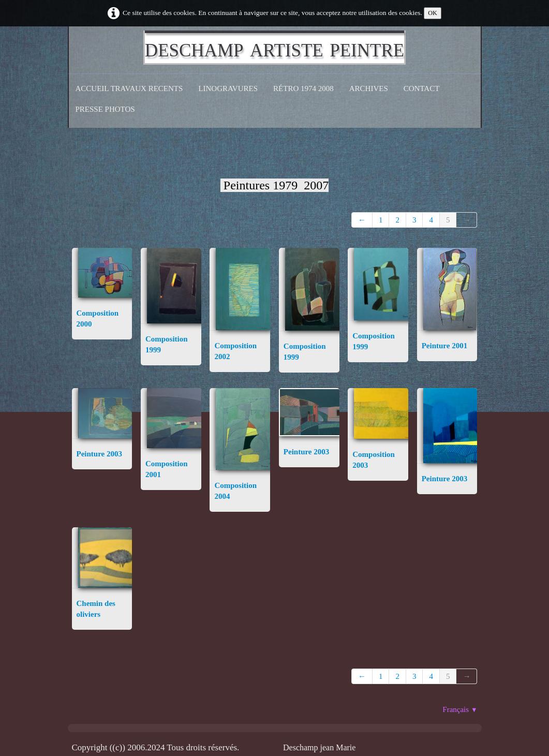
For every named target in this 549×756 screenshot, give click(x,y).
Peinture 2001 (444, 346)
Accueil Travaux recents (129, 88)
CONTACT (422, 88)
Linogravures (228, 88)
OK (433, 13)
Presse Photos (105, 109)
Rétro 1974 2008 (303, 88)
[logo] (274, 48)
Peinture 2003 (99, 454)
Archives (369, 88)
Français (460, 709)
